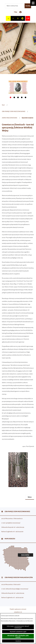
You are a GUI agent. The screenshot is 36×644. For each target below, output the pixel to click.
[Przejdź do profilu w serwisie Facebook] (21, 12)
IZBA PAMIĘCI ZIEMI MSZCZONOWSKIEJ (14, 111)
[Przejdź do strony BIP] (15, 12)
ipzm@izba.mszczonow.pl (13, 523)
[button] (33, 3)
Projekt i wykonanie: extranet (18, 609)
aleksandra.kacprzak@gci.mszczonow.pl (17, 589)
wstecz (30, 497)
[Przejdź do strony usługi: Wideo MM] (28, 18)
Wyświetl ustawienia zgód (18, 632)
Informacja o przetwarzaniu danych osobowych (18, 627)
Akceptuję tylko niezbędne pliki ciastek (18, 636)
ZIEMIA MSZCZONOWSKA (10, 118)
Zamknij (18, 641)
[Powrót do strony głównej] (3, 105)
